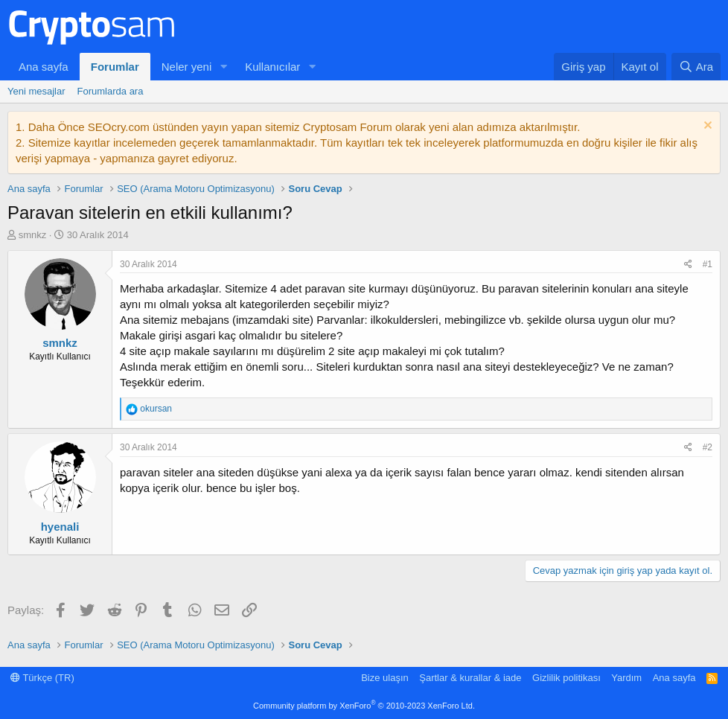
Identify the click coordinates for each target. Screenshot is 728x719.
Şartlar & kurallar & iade (470, 678)
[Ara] (696, 67)
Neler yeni (187, 67)
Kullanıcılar (272, 67)
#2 (708, 447)
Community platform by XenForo (364, 706)
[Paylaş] (688, 265)
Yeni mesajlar (36, 91)
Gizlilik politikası (566, 678)
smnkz (33, 235)
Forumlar (115, 67)
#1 (708, 264)
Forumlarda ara (111, 91)
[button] (223, 67)
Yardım (626, 678)
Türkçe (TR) (42, 678)
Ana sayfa (44, 67)
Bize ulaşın (385, 678)
